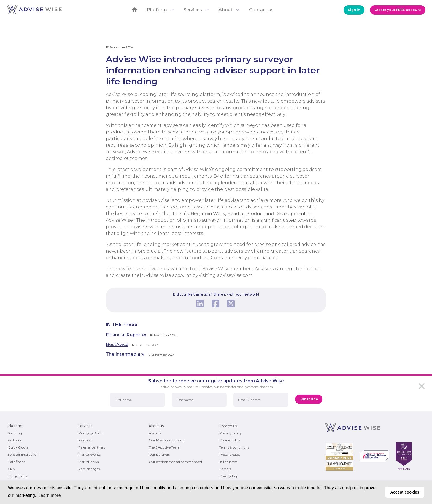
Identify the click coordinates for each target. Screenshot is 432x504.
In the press (228, 462)
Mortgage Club (90, 433)
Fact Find (15, 440)
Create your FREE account (398, 10)
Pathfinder (16, 462)
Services (196, 10)
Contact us (261, 10)
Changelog (228, 476)
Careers (225, 469)
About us (156, 426)
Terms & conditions (234, 447)
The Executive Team (164, 447)
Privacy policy (230, 433)
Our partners (159, 455)
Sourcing (15, 433)
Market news (88, 462)
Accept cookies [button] (405, 492)
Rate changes (89, 469)
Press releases (230, 455)
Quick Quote (18, 447)
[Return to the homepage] (34, 12)
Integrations (17, 476)
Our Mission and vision (167, 440)
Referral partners (92, 447)
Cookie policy (230, 440)
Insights (84, 440)
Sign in (354, 10)
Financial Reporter (126, 335)
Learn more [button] (50, 495)
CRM (12, 469)
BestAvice (117, 345)
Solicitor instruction (23, 455)
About (229, 10)
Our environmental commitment (176, 462)
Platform (160, 10)
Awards (155, 433)
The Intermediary (125, 354)
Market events (89, 455)
